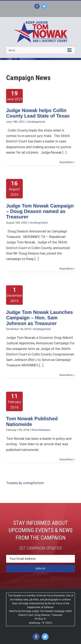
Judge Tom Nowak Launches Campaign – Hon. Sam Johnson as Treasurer (39, 318)
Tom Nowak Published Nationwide (32, 421)
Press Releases (41, 430)
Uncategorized (36, 122)
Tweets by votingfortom (25, 483)
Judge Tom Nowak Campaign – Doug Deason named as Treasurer (40, 211)
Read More (66, 162)
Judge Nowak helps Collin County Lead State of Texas (38, 113)
